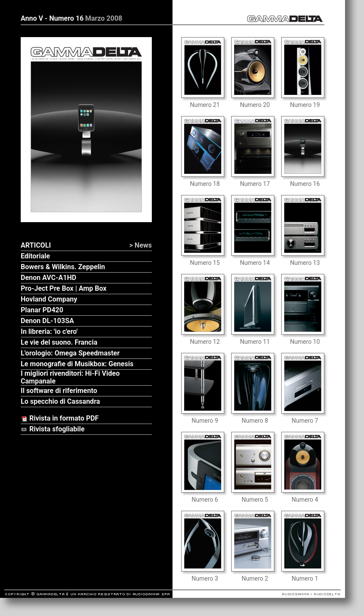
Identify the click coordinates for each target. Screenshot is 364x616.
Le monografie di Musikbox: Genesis (77, 364)
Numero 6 (205, 500)
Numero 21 (205, 105)
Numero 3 (205, 578)
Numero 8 (255, 421)
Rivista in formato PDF (60, 418)
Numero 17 (255, 184)
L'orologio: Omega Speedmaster (70, 353)
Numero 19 (305, 105)
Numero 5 (255, 500)
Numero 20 (255, 105)
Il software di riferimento (59, 391)
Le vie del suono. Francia (59, 342)
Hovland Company (49, 299)
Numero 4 (305, 500)
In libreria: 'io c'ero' (49, 332)
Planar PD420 (42, 310)
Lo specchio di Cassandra (60, 401)
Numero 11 (255, 342)
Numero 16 (305, 184)
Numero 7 (305, 421)
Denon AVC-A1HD (49, 278)
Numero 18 (205, 184)
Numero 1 (305, 578)
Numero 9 (205, 421)
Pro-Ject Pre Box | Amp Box (64, 288)
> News (141, 245)
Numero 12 (205, 342)
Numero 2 (255, 578)
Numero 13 (305, 263)
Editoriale (35, 256)
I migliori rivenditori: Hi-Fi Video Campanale (70, 377)
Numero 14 (255, 263)
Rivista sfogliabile (53, 429)
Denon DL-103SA (47, 321)
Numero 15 (205, 263)
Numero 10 (305, 342)
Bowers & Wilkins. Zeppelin (63, 267)
